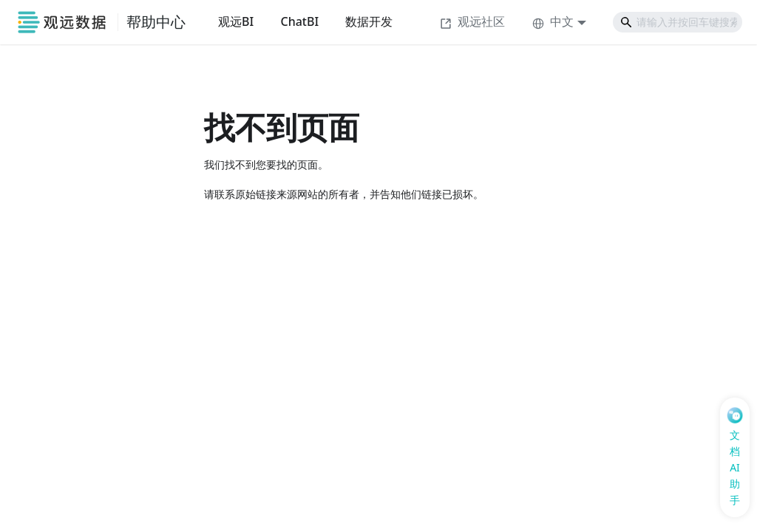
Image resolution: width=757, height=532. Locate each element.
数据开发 (369, 21)
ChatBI (299, 21)
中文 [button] (553, 21)
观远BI (236, 21)
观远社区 (472, 21)
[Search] (678, 22)
